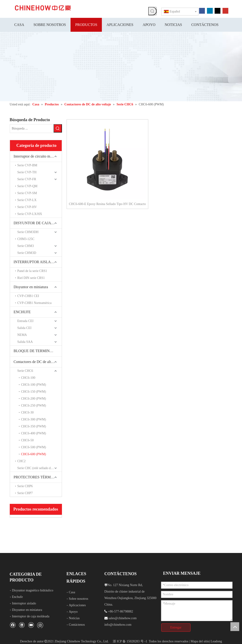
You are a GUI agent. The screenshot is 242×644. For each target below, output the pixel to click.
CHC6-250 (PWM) (34, 406)
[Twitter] (218, 10)
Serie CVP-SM (27, 193)
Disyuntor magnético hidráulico (33, 590)
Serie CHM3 (26, 246)
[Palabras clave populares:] (152, 11)
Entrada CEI (26, 321)
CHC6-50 (27, 440)
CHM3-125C (26, 239)
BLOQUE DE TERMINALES (36, 351)
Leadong (216, 641)
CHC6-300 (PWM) (34, 419)
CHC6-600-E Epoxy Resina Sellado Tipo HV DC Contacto (107, 204)
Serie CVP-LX (27, 200)
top (235, 627)
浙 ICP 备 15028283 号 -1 (130, 641)
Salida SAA (25, 342)
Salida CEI (24, 328)
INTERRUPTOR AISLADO (35, 262)
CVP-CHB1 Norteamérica (34, 303)
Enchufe (18, 597)
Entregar (176, 627)
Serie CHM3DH (28, 232)
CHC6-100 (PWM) (34, 385)
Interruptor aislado (24, 603)
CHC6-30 (27, 412)
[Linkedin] (210, 10)
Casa (72, 592)
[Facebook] (202, 10)
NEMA (22, 335)
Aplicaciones (77, 605)
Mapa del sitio (200, 641)
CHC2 (22, 461)
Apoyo (73, 612)
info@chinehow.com (118, 625)
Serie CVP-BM (27, 165)
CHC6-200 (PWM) (34, 399)
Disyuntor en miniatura (31, 287)
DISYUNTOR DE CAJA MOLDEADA (38, 223)
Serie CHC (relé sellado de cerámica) (40, 468)
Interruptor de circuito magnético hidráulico (38, 156)
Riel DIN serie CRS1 (31, 278)
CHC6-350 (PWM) (34, 426)
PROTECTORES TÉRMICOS (36, 477)
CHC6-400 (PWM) (34, 433)
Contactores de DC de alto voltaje (38, 362)
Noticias (74, 618)
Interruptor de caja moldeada (31, 616)
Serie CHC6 (25, 371)
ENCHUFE (22, 312)
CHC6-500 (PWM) (34, 447)
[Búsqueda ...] (32, 129)
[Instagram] (40, 625)
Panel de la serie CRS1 (32, 271)
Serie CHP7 (25, 493)
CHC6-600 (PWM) (34, 454)
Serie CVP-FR (27, 179)
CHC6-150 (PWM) (34, 392)
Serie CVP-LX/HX (30, 214)
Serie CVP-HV (27, 207)
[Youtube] (225, 10)
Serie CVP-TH (27, 172)
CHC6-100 (28, 378)
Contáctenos (77, 625)
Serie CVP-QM (27, 186)
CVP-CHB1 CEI (28, 296)
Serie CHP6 (25, 486)
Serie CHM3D (27, 253)
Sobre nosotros (79, 599)
